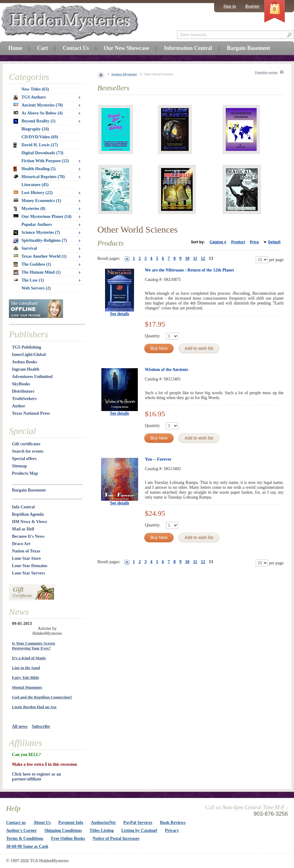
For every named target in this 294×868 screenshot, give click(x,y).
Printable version (266, 72)
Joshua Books (24, 362)
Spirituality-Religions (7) (40, 241)
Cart (43, 48)
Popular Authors (37, 224)
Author (19, 406)
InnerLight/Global (29, 355)
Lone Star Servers (28, 573)
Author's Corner (21, 831)
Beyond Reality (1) (34, 121)
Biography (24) (35, 129)
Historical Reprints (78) (39, 177)
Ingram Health (26, 369)
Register (253, 6)
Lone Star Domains (30, 566)
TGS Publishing (26, 347)
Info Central (23, 507)
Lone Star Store (26, 558)
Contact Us (76, 48)
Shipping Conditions (63, 831)
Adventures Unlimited (32, 377)
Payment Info (71, 823)
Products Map (25, 473)
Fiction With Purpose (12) (45, 161)
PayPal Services (138, 823)
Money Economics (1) (37, 201)
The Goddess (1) (32, 264)
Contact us (16, 823)
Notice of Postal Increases (116, 838)
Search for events (28, 451)
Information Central (188, 48)
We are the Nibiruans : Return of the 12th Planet (189, 270)
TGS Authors (30, 97)
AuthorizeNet (103, 823)
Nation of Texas (26, 551)
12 (203, 258)
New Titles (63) (35, 89)
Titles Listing (102, 831)
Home (15, 48)
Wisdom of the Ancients (167, 370)
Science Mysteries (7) (37, 233)
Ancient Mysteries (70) (38, 105)
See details (120, 314)
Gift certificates (26, 444)
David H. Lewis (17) (36, 145)
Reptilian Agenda (28, 514)
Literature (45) (35, 185)
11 (195, 258)
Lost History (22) (33, 193)
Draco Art (21, 544)
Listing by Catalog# (139, 831)
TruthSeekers (24, 399)
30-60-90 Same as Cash (27, 846)
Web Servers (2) (36, 288)
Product (238, 242)
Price (254, 242)
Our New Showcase (126, 48)
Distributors (23, 391)
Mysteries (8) (29, 209)
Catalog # (218, 242)
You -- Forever (158, 459)
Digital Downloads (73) (42, 153)
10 (187, 258)
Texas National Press (31, 413)
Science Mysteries (124, 74)
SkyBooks (21, 384)
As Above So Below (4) (38, 113)
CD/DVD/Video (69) (40, 137)
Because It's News (28, 536)
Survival (25, 248)
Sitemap (19, 466)
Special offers (24, 459)
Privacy (172, 831)
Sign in (230, 6)
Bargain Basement (29, 490)
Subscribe (41, 726)
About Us (42, 823)
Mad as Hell (23, 529)
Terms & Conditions (25, 838)
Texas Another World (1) (40, 256)
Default (274, 242)
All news (20, 726)
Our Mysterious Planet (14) (42, 217)
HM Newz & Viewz (30, 522)
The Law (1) (29, 280)
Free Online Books (68, 838)
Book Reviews (173, 823)
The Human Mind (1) (37, 272)
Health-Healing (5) (35, 169)
